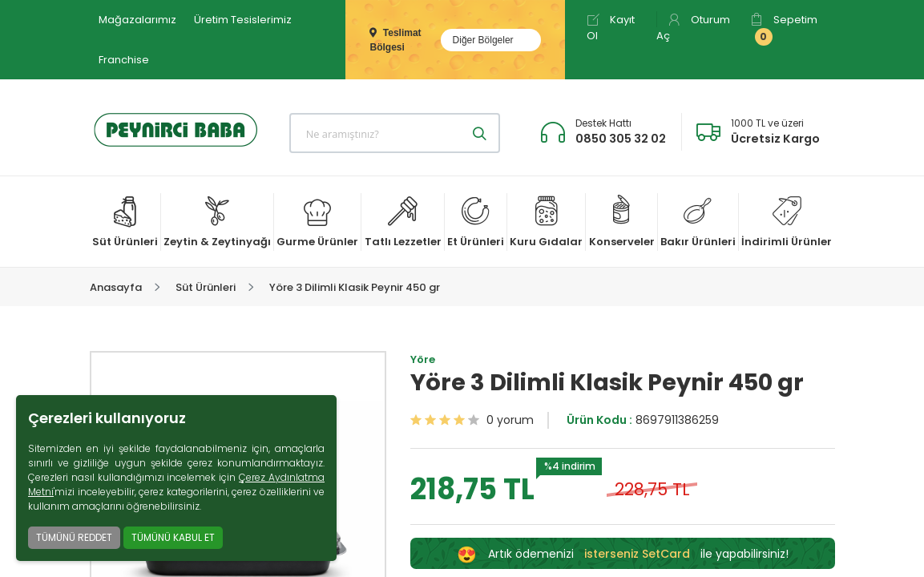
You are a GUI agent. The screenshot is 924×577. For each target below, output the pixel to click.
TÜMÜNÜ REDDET (74, 537)
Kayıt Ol (611, 28)
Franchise (124, 60)
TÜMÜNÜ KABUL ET (173, 537)
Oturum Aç (693, 28)
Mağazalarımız (137, 20)
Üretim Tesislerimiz (243, 20)
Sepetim (784, 29)
